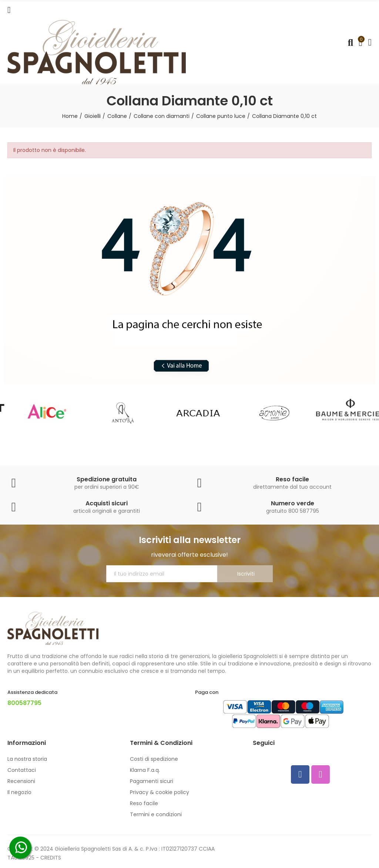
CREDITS (51, 858)
